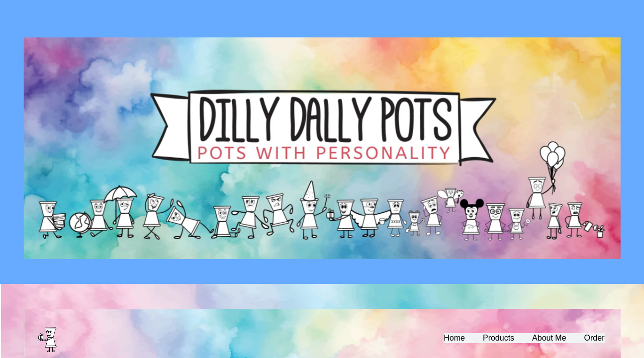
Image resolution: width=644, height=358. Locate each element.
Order (595, 338)
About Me (549, 338)
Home (454, 338)
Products (499, 338)
